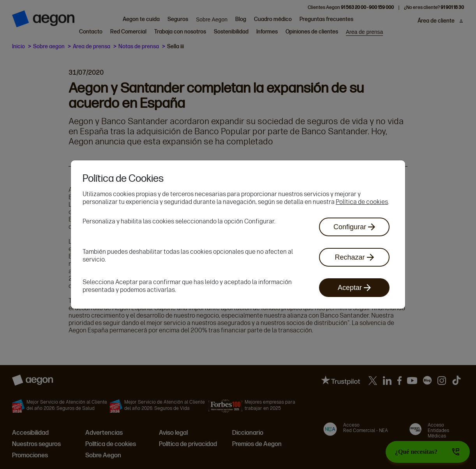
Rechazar (354, 257)
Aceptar (354, 288)
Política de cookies (362, 202)
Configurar (354, 227)
